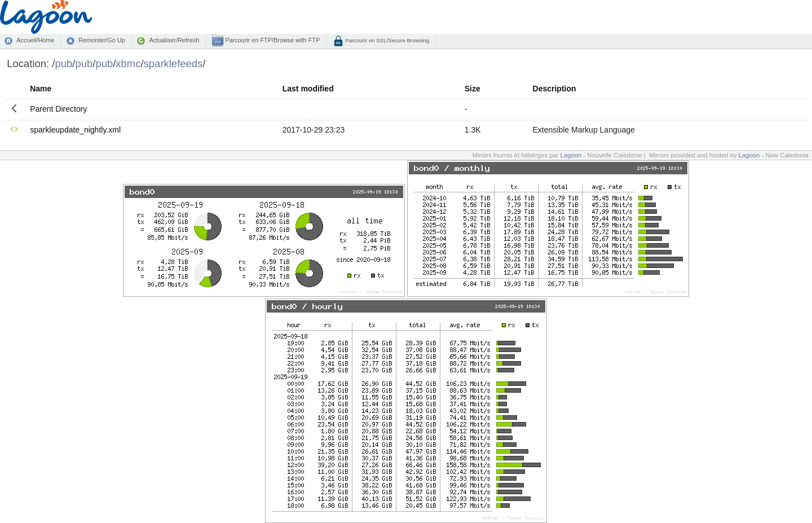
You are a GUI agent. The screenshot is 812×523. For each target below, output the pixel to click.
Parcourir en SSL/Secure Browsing (387, 40)
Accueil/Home (35, 40)
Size (473, 89)
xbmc (128, 63)
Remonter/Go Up (101, 40)
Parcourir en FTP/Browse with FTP (272, 40)
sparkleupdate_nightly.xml (75, 130)
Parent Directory (58, 109)
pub (63, 63)
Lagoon (571, 155)
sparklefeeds (173, 63)
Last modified (308, 89)
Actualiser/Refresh (174, 40)
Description (555, 89)
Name (41, 89)
